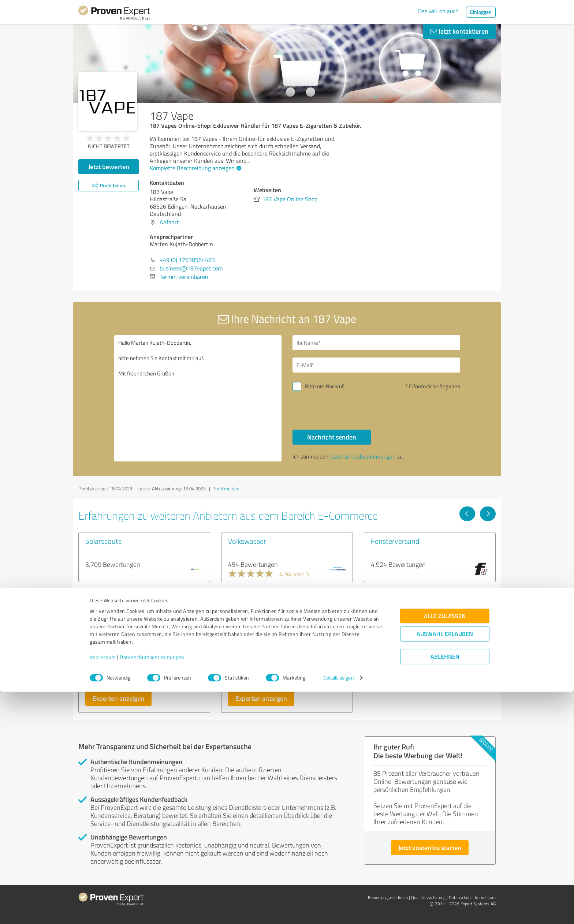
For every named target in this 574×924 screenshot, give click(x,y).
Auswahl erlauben (445, 866)
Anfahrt (169, 222)
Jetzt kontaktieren (459, 31)
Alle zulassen (445, 848)
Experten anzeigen (118, 698)
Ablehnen (445, 889)
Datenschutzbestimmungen (152, 890)
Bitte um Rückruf (324, 386)
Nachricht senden (332, 437)
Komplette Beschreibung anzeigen (195, 168)
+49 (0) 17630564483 (187, 260)
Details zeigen (338, 910)
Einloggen (481, 12)
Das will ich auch (438, 11)
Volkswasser (247, 541)
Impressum (103, 890)
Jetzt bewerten (109, 167)
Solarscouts (103, 541)
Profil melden (226, 489)
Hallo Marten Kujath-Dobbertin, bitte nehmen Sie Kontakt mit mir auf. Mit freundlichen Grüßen (198, 398)
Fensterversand (395, 541)
